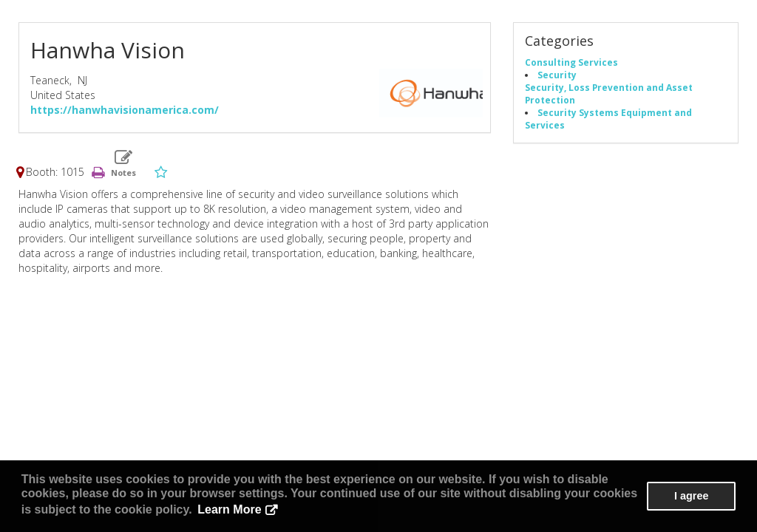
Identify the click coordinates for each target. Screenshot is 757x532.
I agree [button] (691, 496)
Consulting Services (571, 62)
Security (557, 75)
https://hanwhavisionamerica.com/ (125, 110)
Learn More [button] (229, 509)
